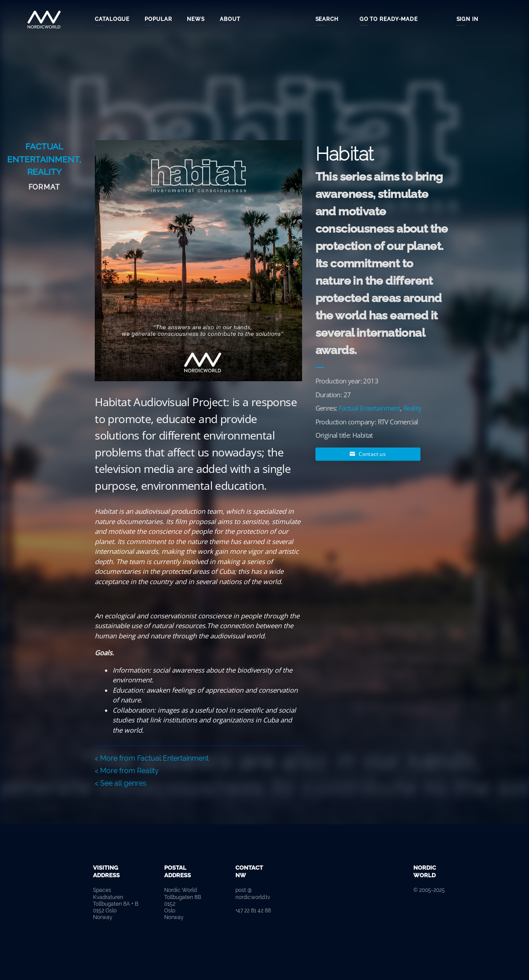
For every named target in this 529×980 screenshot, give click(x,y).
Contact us (367, 454)
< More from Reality (127, 771)
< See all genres (121, 783)
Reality (44, 172)
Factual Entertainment (369, 408)
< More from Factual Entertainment (152, 758)
